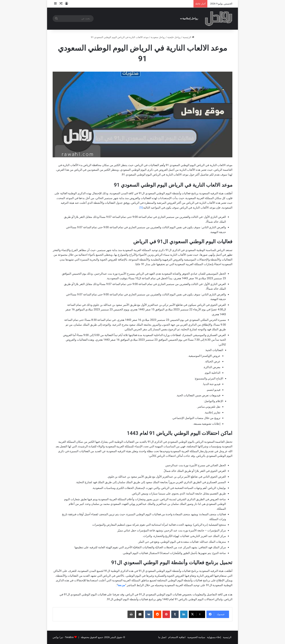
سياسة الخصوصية (196, 637)
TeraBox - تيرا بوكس (63, 637)
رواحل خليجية (174, 37)
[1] (141, 208)
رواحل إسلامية (190, 18)
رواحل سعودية (158, 37)
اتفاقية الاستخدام (177, 637)
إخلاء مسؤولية (214, 637)
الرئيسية (188, 37)
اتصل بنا (162, 637)
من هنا (121, 585)
